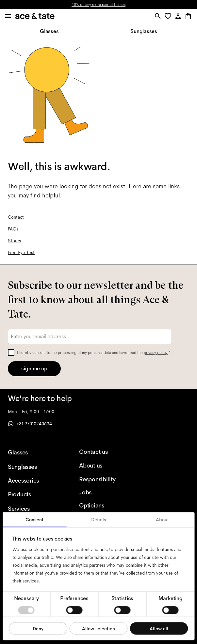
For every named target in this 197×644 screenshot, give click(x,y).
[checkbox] (11, 353)
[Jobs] (104, 492)
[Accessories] (33, 481)
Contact (16, 217)
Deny (38, 628)
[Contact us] (104, 452)
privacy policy (156, 353)
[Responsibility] (104, 479)
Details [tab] (99, 520)
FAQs (13, 229)
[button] (169, 17)
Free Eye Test (21, 252)
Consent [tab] (34, 520)
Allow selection (98, 628)
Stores (14, 241)
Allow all (159, 628)
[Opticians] (104, 506)
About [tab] (162, 520)
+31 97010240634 (30, 424)
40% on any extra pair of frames (98, 5)
